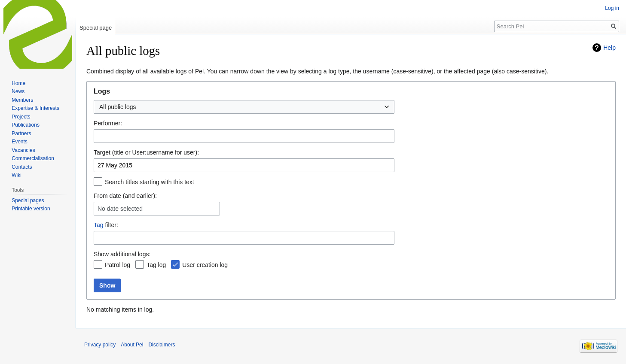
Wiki (17, 175)
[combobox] (244, 107)
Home (18, 83)
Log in (612, 8)
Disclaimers (162, 345)
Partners (21, 133)
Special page (96, 28)
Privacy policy (100, 345)
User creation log (205, 265)
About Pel (132, 345)
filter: (106, 225)
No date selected (120, 209)
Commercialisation (33, 158)
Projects (21, 117)
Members (22, 100)
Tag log (156, 265)
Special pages (28, 200)
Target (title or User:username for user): (146, 152)
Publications (26, 125)
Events (20, 142)
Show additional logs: (122, 254)
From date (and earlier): (125, 196)
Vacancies (23, 150)
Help (609, 48)
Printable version (31, 209)
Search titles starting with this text (150, 182)
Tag (99, 225)
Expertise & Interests (35, 108)
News (18, 91)
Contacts (22, 167)
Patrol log (118, 265)
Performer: (108, 123)
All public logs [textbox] (118, 107)
